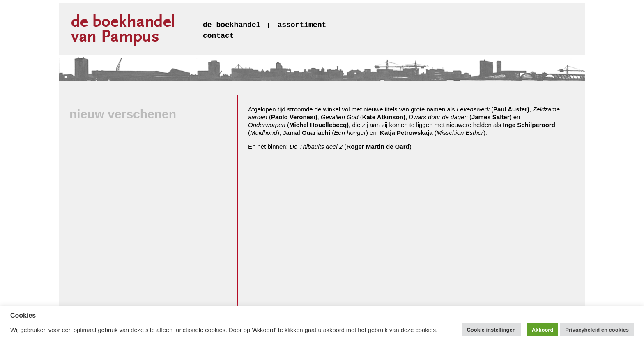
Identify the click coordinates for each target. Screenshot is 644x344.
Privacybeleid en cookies (597, 330)
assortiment (302, 25)
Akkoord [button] (543, 330)
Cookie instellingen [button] (491, 330)
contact (218, 36)
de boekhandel (232, 25)
